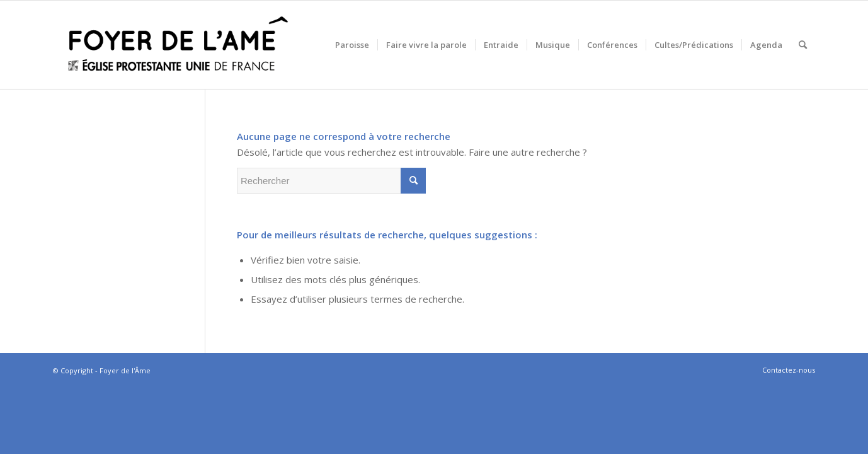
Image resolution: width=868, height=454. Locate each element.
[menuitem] (352, 45)
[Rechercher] (803, 45)
